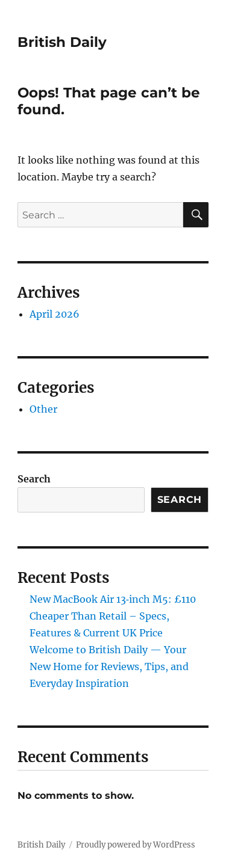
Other (43, 409)
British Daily (62, 42)
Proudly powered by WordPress (136, 845)
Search (34, 479)
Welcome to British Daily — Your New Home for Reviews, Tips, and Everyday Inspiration (109, 666)
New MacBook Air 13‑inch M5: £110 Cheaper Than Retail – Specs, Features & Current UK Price (113, 616)
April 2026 (55, 314)
